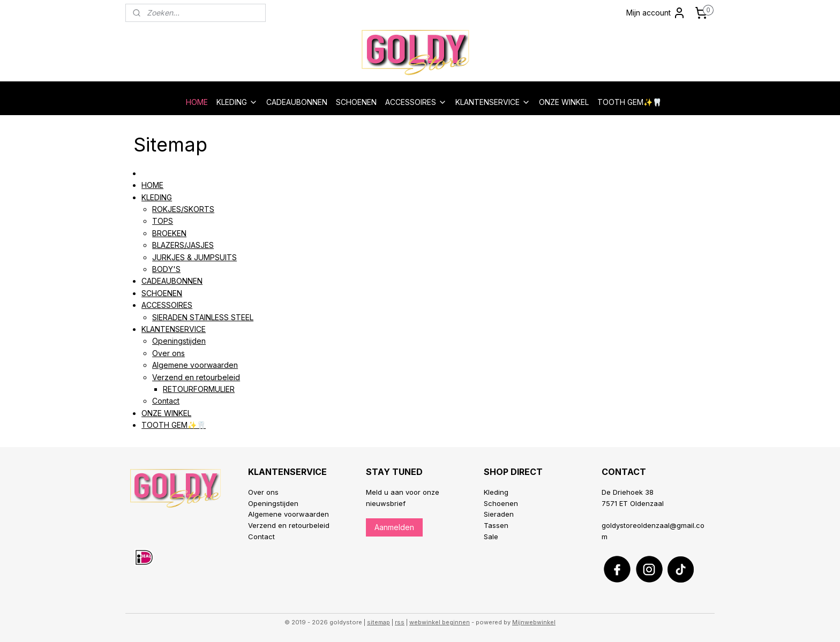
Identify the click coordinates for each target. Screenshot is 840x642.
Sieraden (499, 514)
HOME (197, 102)
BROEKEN (169, 233)
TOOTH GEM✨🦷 (629, 102)
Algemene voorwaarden (195, 365)
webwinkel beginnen (440, 622)
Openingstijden (179, 341)
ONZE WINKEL (564, 102)
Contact (166, 401)
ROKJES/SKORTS (183, 209)
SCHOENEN (356, 102)
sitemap (378, 622)
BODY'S (166, 269)
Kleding (496, 492)
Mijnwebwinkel (534, 622)
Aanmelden (394, 527)
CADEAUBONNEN (297, 102)
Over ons (168, 353)
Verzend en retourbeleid (196, 377)
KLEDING (237, 102)
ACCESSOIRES (416, 102)
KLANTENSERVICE (493, 102)
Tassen (496, 525)
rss (400, 622)
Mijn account (656, 13)
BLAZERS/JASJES (183, 245)
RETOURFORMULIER (199, 389)
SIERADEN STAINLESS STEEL (203, 317)
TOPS (163, 221)
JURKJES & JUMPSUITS (194, 257)
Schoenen (501, 503)
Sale (491, 537)
